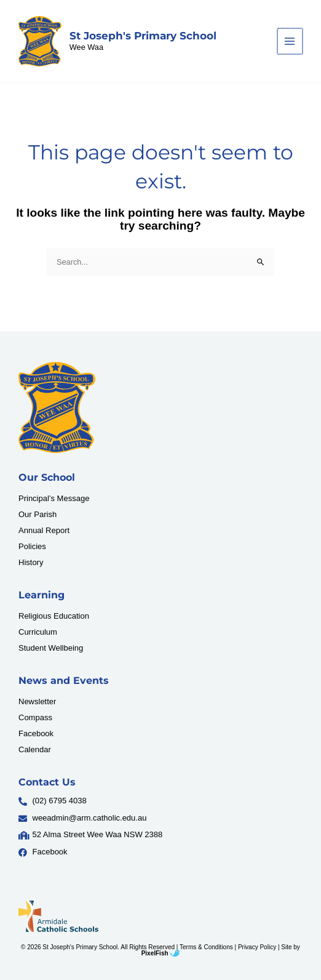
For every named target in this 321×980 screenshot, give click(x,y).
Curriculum (38, 632)
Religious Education (54, 616)
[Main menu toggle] (291, 41)
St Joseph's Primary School (143, 36)
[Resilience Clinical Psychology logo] (57, 408)
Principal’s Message (54, 498)
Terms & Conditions (206, 947)
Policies (32, 546)
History (31, 562)
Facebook (36, 733)
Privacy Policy (257, 947)
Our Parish (38, 514)
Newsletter (37, 701)
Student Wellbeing (51, 648)
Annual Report (44, 530)
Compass (35, 717)
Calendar (35, 749)
